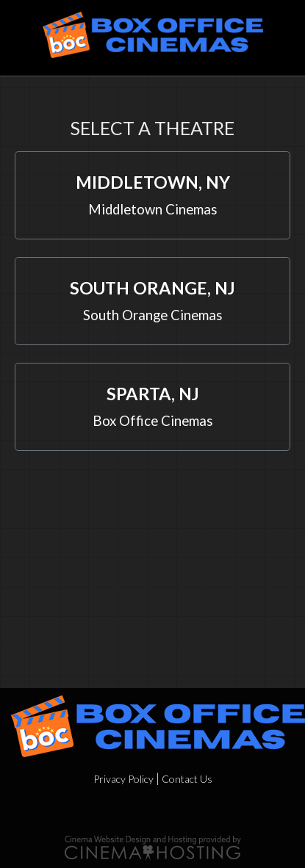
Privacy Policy (123, 779)
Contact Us (187, 779)
